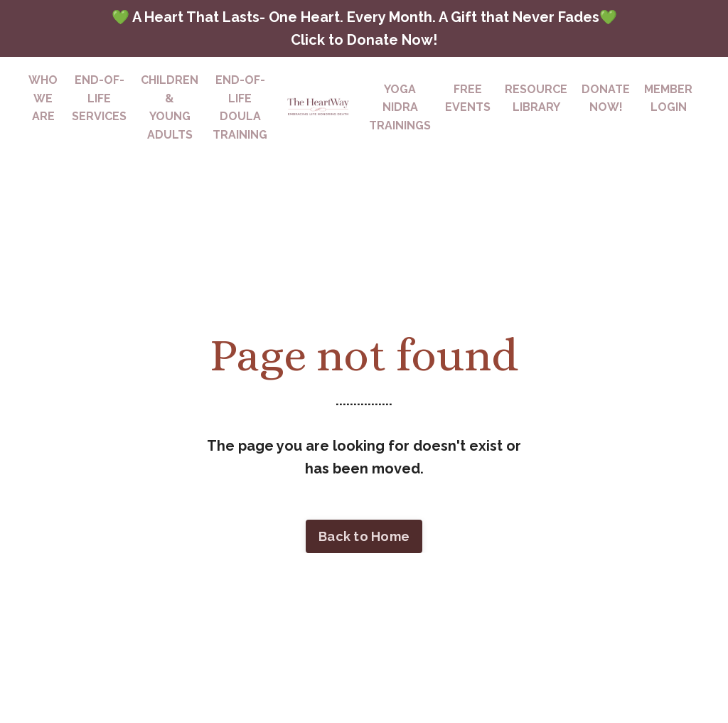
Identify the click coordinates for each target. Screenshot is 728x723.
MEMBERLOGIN (668, 98)
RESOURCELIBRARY (536, 98)
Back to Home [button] (364, 536)
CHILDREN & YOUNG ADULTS (170, 107)
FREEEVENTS (468, 98)
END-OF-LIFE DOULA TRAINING (240, 107)
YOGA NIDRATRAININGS (400, 107)
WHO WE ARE (43, 98)
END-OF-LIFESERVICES (99, 98)
